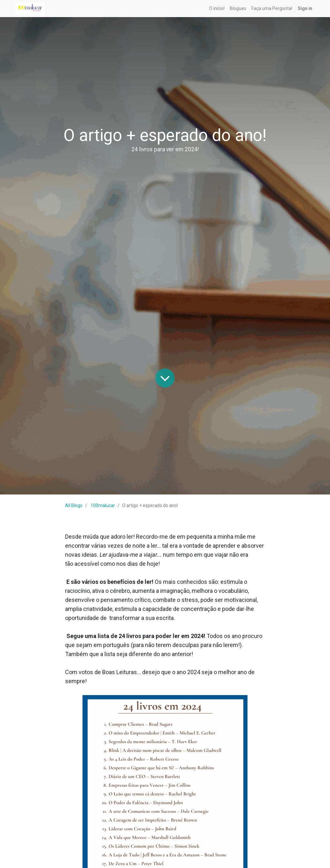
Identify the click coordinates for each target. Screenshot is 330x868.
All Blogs (74, 505)
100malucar (103, 505)
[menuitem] (217, 9)
